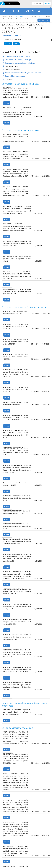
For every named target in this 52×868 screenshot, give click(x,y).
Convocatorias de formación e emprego (18, 60)
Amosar (7, 103)
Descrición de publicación (13, 40)
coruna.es (19, 17)
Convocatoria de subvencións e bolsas (18, 57)
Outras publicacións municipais (15, 76)
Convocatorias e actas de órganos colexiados (20, 63)
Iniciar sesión (44, 20)
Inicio (27, 17)
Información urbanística (13, 70)
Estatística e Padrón (12, 66)
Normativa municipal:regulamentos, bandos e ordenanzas (24, 73)
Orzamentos (9, 79)
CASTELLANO (37, 3)
